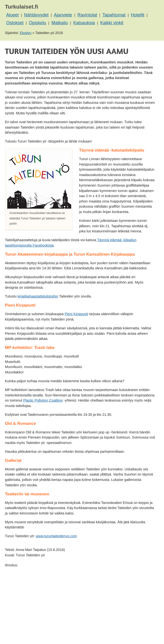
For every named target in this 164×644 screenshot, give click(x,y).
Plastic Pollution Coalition (43, 400)
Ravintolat (87, 15)
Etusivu (26, 33)
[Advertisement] (80, 602)
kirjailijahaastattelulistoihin (38, 296)
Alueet (12, 15)
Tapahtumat (114, 15)
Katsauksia (84, 23)
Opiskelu (38, 23)
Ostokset (15, 23)
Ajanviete (63, 15)
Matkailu (60, 23)
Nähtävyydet (36, 15)
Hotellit (138, 15)
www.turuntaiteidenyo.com (56, 536)
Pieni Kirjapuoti (76, 314)
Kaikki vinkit (112, 23)
